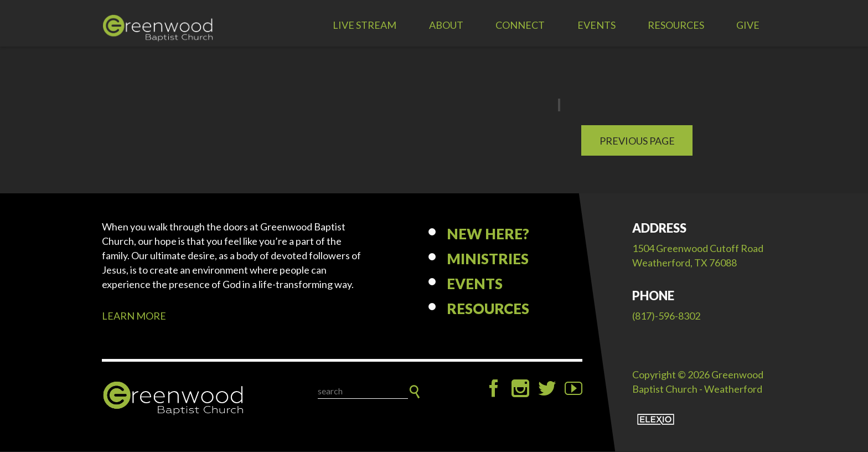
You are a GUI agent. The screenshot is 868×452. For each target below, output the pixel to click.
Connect (520, 25)
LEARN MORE (134, 317)
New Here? (488, 235)
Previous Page (637, 141)
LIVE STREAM (365, 25)
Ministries (488, 260)
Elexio (656, 420)
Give (748, 25)
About (446, 25)
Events (596, 25)
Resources (676, 25)
